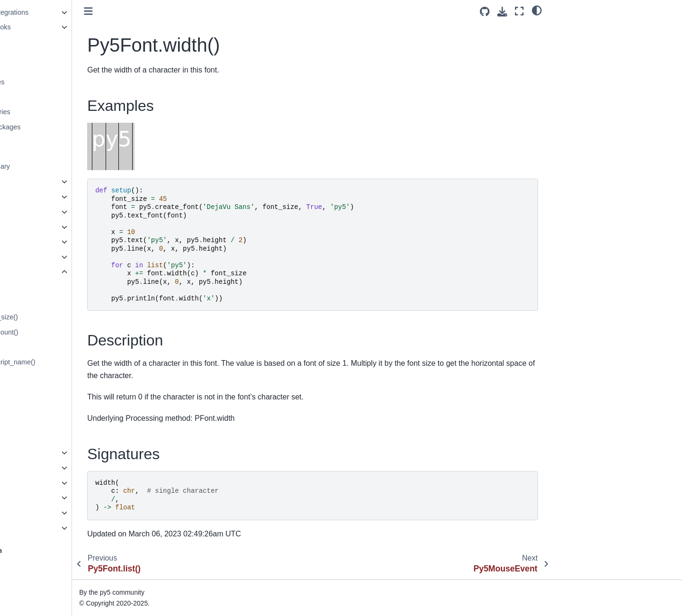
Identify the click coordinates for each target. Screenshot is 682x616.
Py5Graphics (32, 197)
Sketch (23, 181)
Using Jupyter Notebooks (50, 27)
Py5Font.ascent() (40, 287)
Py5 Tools (27, 513)
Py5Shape (28, 227)
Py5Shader (29, 242)
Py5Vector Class (37, 97)
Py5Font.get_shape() (46, 377)
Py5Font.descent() (42, 302)
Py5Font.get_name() (45, 347)
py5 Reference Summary (50, 166)
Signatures (578, 55)
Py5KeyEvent (33, 468)
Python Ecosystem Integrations (59, 12)
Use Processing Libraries (50, 112)
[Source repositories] (485, 12)
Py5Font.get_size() (43, 392)
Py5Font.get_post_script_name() (64, 362)
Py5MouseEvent (37, 453)
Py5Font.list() (34, 422)
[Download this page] (502, 12)
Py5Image (28, 212)
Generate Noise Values (47, 82)
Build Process (33, 582)
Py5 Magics (30, 498)
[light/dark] (537, 10)
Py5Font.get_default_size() (55, 317)
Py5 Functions (34, 528)
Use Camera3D (36, 67)
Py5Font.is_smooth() (46, 408)
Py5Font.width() (40, 437)
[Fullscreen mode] (519, 11)
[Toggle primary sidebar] (166, 11)
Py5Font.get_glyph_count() (55, 332)
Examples (577, 29)
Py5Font (26, 272)
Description (578, 42)
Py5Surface (30, 257)
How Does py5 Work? (45, 567)
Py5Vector (28, 483)
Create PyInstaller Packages (55, 127)
